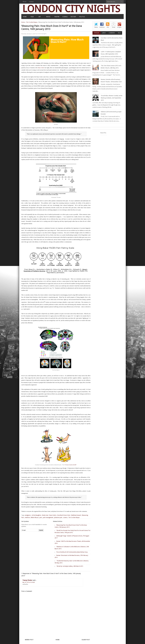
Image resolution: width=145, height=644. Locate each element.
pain (41, 518)
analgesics (28, 515)
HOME (25, 17)
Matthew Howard (76, 515)
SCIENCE (65, 17)
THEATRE (57, 17)
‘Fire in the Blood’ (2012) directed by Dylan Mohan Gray (72, 552)
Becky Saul (45, 515)
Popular (97, 33)
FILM (32, 17)
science (65, 518)
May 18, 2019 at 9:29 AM (29, 582)
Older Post (86, 640)
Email (114, 27)
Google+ (119, 27)
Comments (112, 33)
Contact (31, 2)
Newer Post (29, 640)
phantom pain (58, 518)
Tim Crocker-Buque (32, 22)
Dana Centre (41, 68)
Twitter (96, 27)
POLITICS (82, 17)
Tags (119, 33)
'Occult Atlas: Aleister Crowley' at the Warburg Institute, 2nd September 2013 (112, 98)
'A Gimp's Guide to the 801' (71, 465)
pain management (48, 518)
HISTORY (73, 17)
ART (40, 17)
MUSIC (48, 17)
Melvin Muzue (35, 518)
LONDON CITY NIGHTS (71, 9)
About (24, 2)
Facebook (102, 27)
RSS (108, 27)
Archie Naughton (37, 515)
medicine (27, 518)
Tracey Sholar (27, 580)
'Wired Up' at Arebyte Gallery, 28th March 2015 (70, 566)
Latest (104, 33)
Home (23, 22)
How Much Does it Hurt (64, 515)
